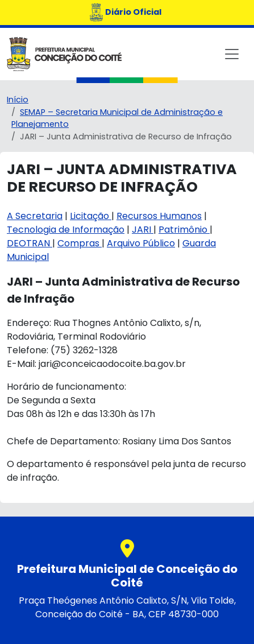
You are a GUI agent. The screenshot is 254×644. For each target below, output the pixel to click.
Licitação (91, 216)
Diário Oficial (133, 12)
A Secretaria (35, 216)
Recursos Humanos (159, 216)
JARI (143, 230)
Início (18, 100)
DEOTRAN (30, 243)
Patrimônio (184, 230)
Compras (80, 243)
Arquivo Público (141, 243)
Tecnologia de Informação (66, 230)
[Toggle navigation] (232, 54)
